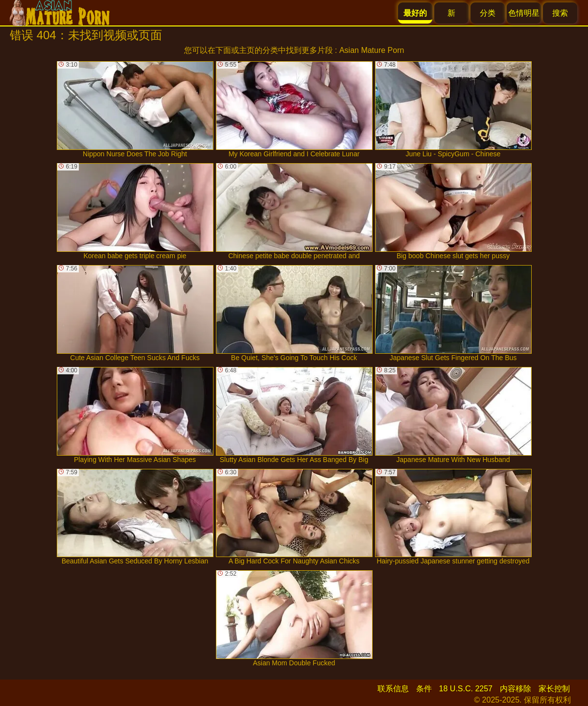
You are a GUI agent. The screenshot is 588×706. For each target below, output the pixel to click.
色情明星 (524, 13)
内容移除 (516, 689)
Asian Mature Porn (372, 50)
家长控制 (554, 689)
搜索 (560, 13)
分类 (488, 13)
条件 (424, 689)
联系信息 (393, 689)
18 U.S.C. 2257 (466, 689)
